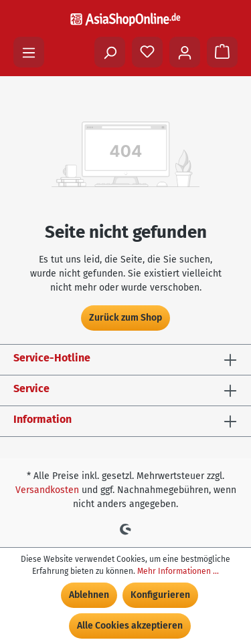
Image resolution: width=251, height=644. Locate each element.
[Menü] (29, 52)
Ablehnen (89, 595)
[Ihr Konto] (185, 52)
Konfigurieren (160, 595)
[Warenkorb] (222, 52)
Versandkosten (47, 490)
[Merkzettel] (147, 52)
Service (31, 388)
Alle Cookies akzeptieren (130, 626)
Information (43, 419)
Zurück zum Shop (125, 318)
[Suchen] (110, 52)
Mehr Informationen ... (178, 571)
